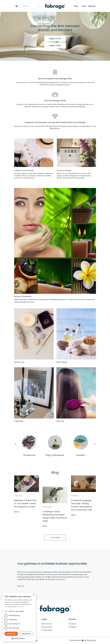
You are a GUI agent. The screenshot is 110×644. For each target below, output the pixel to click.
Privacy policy (47, 627)
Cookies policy (47, 630)
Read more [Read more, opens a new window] (20, 607)
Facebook (72, 624)
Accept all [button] (11, 634)
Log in (84, 6)
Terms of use (47, 624)
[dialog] (19, 617)
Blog (76, 6)
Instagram (73, 627)
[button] (19, 638)
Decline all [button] (27, 634)
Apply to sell (55, 38)
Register (92, 6)
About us (21, 586)
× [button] (33, 595)
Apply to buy (55, 45)
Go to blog (55, 537)
